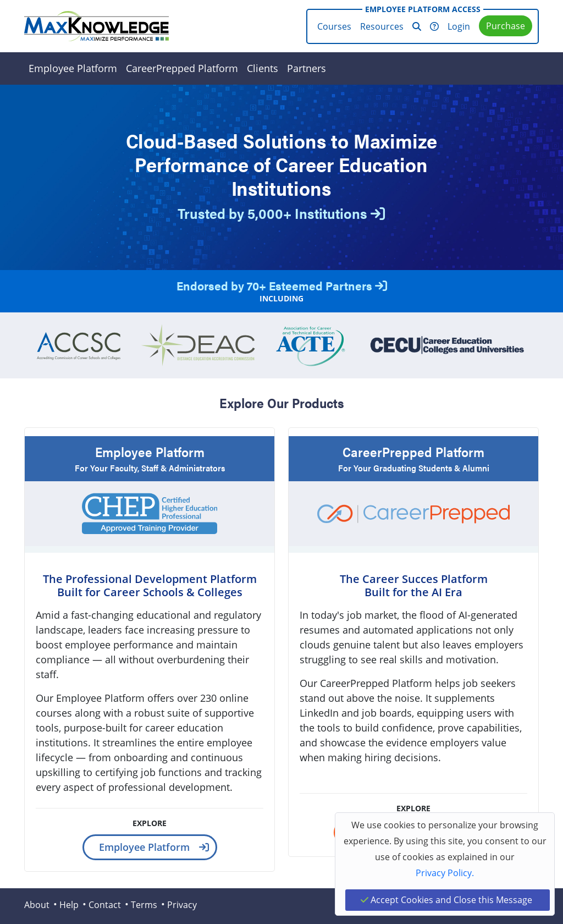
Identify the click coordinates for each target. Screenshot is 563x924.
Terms (144, 905)
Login (459, 26)
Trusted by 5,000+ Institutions (281, 213)
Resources (382, 26)
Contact (105, 905)
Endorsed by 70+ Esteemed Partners (282, 285)
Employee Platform (73, 68)
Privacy (182, 905)
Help (69, 905)
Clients (263, 68)
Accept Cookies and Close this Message (446, 900)
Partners (307, 68)
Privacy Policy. (445, 873)
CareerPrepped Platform (182, 68)
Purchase (506, 26)
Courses (334, 26)
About (37, 905)
